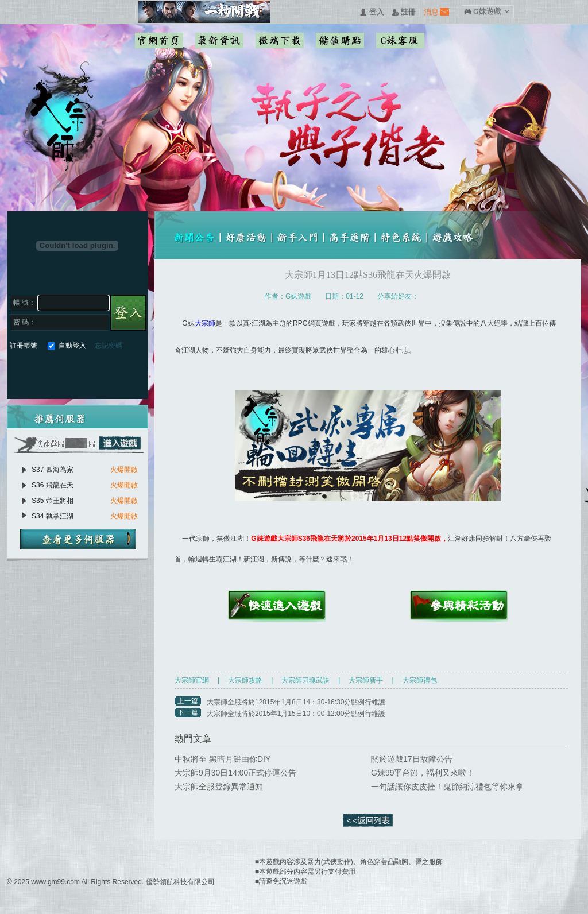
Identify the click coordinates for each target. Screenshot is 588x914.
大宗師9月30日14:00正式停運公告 (235, 773)
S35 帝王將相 (53, 501)
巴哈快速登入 (60, 372)
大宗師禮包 (420, 680)
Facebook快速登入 (19, 372)
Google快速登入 (39, 372)
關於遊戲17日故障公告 (412, 759)
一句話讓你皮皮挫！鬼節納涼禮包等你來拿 (447, 787)
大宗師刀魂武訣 (305, 680)
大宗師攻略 (245, 680)
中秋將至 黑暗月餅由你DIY (223, 759)
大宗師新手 (366, 680)
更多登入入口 (122, 372)
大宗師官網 (192, 680)
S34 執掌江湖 (53, 516)
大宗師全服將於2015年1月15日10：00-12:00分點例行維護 (296, 714)
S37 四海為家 (53, 470)
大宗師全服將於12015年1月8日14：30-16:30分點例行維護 (296, 702)
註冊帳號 (24, 346)
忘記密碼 (109, 346)
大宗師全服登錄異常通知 (219, 787)
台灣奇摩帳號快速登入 (101, 372)
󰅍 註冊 (404, 12)
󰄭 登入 (372, 12)
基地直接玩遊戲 (81, 372)
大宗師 (205, 323)
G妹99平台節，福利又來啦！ (423, 773)
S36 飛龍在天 (53, 485)
